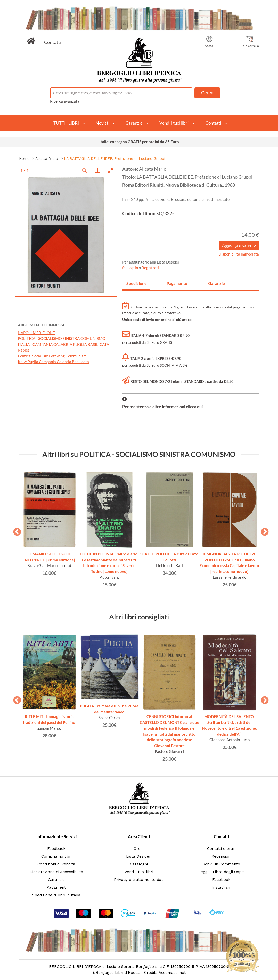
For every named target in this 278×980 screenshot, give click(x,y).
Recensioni (221, 856)
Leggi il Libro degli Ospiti (222, 872)
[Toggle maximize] (110, 170)
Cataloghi (139, 864)
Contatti (53, 42)
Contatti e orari (221, 849)
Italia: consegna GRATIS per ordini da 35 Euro (139, 142)
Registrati (150, 268)
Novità (102, 123)
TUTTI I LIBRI (66, 123)
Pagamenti (56, 887)
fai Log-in (130, 268)
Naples (24, 350)
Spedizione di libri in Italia (56, 895)
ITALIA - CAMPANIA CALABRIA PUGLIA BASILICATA (63, 344)
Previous (15, 530)
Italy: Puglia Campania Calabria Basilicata (53, 362)
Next (263, 530)
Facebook (221, 880)
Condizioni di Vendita (56, 864)
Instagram (222, 887)
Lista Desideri (139, 856)
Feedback (56, 849)
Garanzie (134, 123)
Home (24, 158)
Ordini (139, 849)
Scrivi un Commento (221, 864)
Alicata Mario (47, 158)
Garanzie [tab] (216, 283)
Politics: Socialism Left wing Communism (52, 356)
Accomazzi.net (172, 973)
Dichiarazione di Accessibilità (56, 872)
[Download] (97, 170)
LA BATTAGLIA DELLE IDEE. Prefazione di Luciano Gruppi (115, 158)
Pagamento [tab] (177, 283)
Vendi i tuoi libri (174, 123)
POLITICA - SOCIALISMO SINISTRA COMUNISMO (62, 338)
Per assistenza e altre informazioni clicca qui (162, 406)
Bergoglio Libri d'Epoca (118, 973)
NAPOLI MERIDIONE (36, 333)
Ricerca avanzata (65, 101)
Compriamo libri (56, 856)
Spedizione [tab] (137, 283)
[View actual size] (85, 170)
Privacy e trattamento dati (139, 880)
